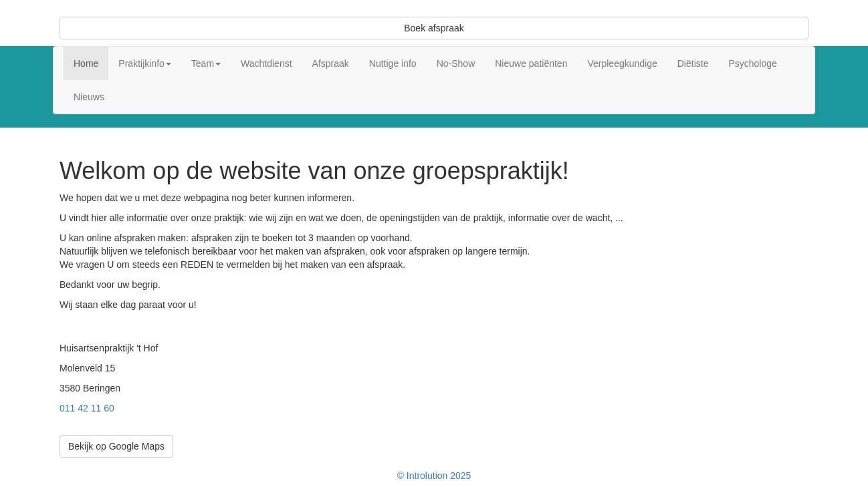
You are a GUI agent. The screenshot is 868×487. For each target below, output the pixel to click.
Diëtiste (693, 63)
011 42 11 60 (87, 408)
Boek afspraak (434, 28)
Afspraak (331, 63)
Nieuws (89, 97)
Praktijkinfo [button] (144, 63)
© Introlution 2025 (434, 476)
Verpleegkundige (622, 63)
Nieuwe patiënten (531, 63)
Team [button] (206, 63)
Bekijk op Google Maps (116, 446)
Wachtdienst (266, 63)
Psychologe (752, 63)
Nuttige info (393, 63)
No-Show (456, 63)
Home (86, 63)
